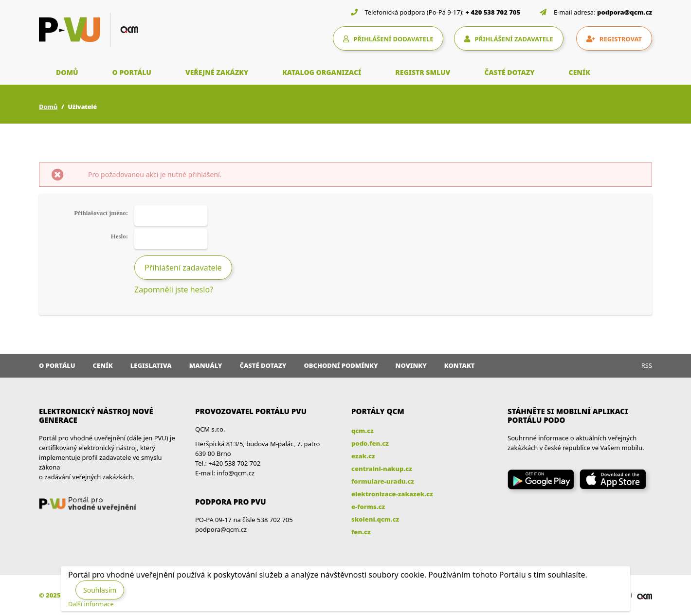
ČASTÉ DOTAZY (509, 72)
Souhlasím (100, 590)
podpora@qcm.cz (625, 12)
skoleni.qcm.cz (375, 519)
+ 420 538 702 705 (493, 12)
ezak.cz (363, 456)
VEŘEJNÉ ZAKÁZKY (217, 72)
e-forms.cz (368, 507)
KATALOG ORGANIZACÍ (322, 72)
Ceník (103, 365)
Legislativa (151, 365)
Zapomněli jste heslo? (174, 290)
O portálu (57, 365)
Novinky (411, 365)
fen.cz (361, 532)
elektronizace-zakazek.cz (392, 494)
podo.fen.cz (370, 443)
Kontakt (460, 365)
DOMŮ (67, 72)
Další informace (91, 604)
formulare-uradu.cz (383, 481)
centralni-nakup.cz (382, 469)
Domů (48, 107)
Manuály (206, 365)
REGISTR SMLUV (423, 72)
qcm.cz (363, 431)
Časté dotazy (263, 365)
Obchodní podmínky (341, 365)
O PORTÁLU (132, 72)
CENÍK (580, 72)
